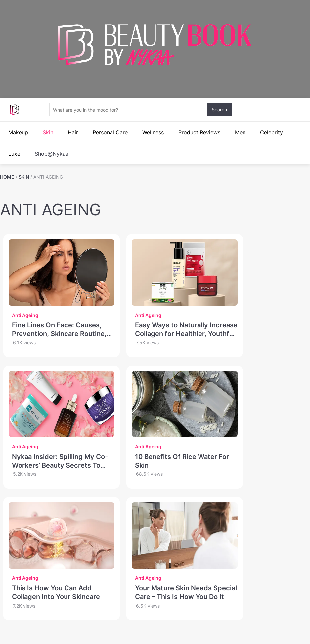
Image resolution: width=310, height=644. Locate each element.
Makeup (18, 132)
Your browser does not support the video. (155, 78)
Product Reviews (199, 132)
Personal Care (110, 132)
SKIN (24, 177)
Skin (48, 132)
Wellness (153, 132)
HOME (7, 177)
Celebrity (271, 132)
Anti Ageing (25, 315)
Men (240, 132)
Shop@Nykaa (52, 154)
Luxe (14, 154)
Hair (73, 132)
